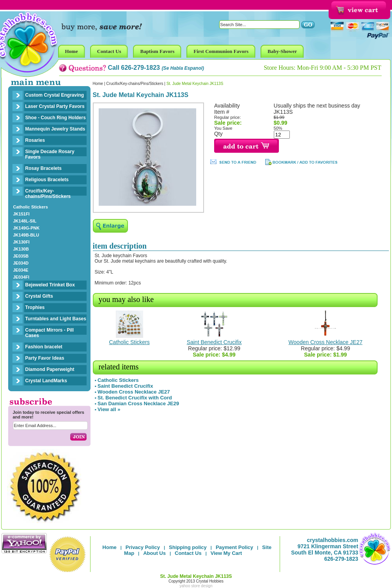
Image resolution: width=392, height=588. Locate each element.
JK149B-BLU (26, 235)
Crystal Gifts (39, 296)
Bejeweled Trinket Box (50, 285)
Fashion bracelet (44, 347)
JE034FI (21, 277)
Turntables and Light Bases (56, 319)
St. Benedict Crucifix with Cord (135, 398)
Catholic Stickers (31, 207)
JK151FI (21, 214)
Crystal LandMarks (46, 381)
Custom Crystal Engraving (55, 95)
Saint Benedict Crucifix (214, 342)
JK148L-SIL (25, 221)
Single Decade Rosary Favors (50, 154)
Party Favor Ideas (45, 358)
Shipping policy (188, 547)
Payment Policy (234, 547)
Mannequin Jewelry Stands (55, 129)
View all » (109, 409)
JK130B (21, 249)
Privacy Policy (143, 547)
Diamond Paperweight (50, 369)
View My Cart (226, 553)
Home (98, 84)
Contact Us (188, 553)
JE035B (21, 256)
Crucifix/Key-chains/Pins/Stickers (48, 194)
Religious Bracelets (47, 180)
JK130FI (21, 242)
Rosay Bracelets (43, 168)
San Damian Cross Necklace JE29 (138, 403)
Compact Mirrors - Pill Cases (50, 333)
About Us (154, 553)
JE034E (21, 270)
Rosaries (35, 140)
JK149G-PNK (27, 228)
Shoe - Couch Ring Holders (56, 118)
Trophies (35, 307)
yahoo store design (196, 586)
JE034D (21, 263)
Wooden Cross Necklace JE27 (326, 342)
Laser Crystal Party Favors (55, 106)
